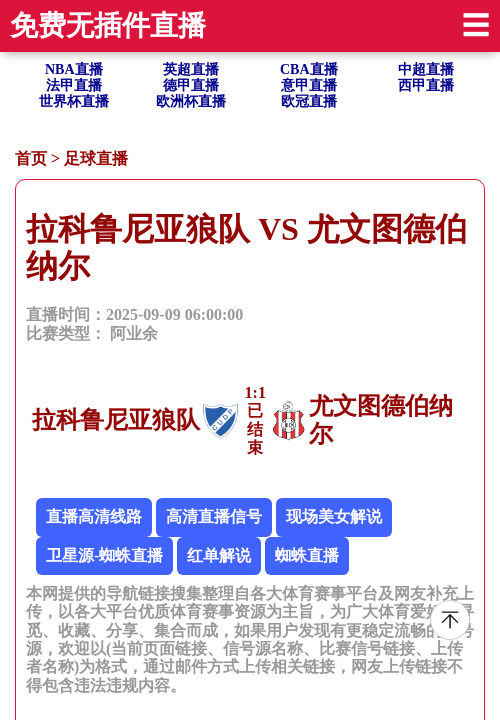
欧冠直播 (309, 101)
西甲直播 (426, 85)
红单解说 (219, 555)
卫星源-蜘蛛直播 (104, 555)
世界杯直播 (74, 101)
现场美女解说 (334, 516)
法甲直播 (74, 85)
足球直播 (96, 158)
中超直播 (426, 69)
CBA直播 (309, 69)
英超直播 (191, 69)
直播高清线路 (94, 516)
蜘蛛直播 (307, 555)
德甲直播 (191, 85)
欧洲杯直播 (191, 101)
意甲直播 (309, 85)
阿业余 (134, 333)
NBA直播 (74, 69)
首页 (31, 158)
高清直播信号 (214, 516)
